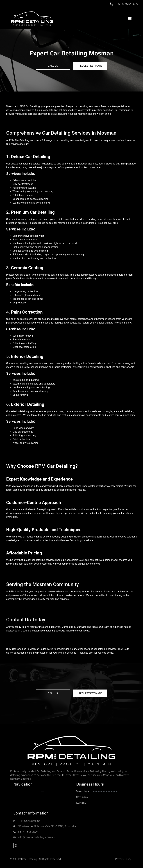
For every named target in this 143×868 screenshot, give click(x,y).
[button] (130, 19)
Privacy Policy (123, 859)
